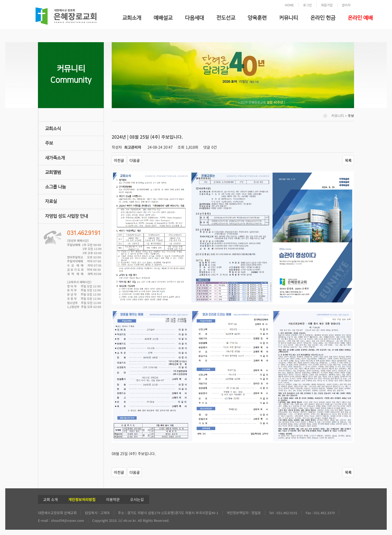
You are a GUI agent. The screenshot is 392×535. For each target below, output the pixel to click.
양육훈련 (257, 18)
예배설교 (163, 18)
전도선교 (226, 18)
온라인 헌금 (323, 18)
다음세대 (194, 18)
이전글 (119, 160)
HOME (289, 5)
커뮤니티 (288, 18)
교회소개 (132, 18)
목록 (348, 160)
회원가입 (327, 5)
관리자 (346, 5)
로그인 (307, 5)
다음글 (135, 160)
